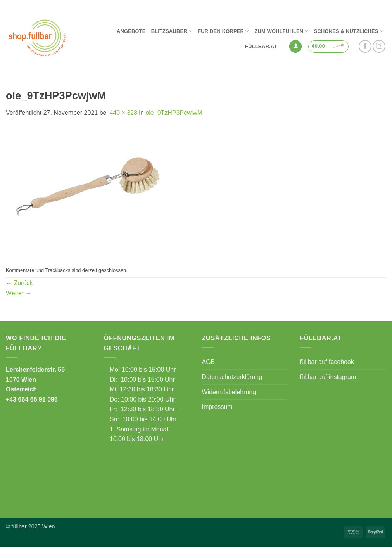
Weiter (19, 293)
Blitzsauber (172, 31)
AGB (209, 362)
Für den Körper (223, 31)
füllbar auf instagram (328, 377)
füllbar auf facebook (327, 362)
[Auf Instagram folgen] (379, 46)
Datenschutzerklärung (232, 377)
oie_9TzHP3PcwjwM (174, 113)
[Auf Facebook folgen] (365, 46)
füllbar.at (261, 46)
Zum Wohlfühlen (281, 31)
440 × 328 (123, 113)
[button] (295, 46)
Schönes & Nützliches (349, 31)
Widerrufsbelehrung (229, 392)
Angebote (131, 31)
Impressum (217, 407)
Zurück (19, 283)
